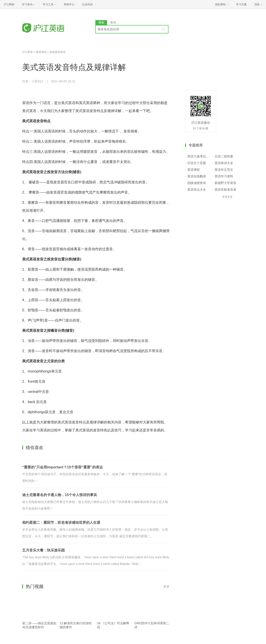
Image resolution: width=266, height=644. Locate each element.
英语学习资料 (224, 176)
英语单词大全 (224, 163)
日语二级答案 (224, 156)
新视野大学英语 (225, 183)
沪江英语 (27, 52)
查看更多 (227, 197)
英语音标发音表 (225, 190)
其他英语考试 (57, 52)
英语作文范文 (224, 170)
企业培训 (87, 4)
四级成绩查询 (197, 183)
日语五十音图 (197, 163)
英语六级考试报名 (199, 156)
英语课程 (194, 170)
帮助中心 (69, 4)
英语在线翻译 (197, 176)
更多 (166, 586)
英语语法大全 (197, 190)
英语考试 (41, 52)
